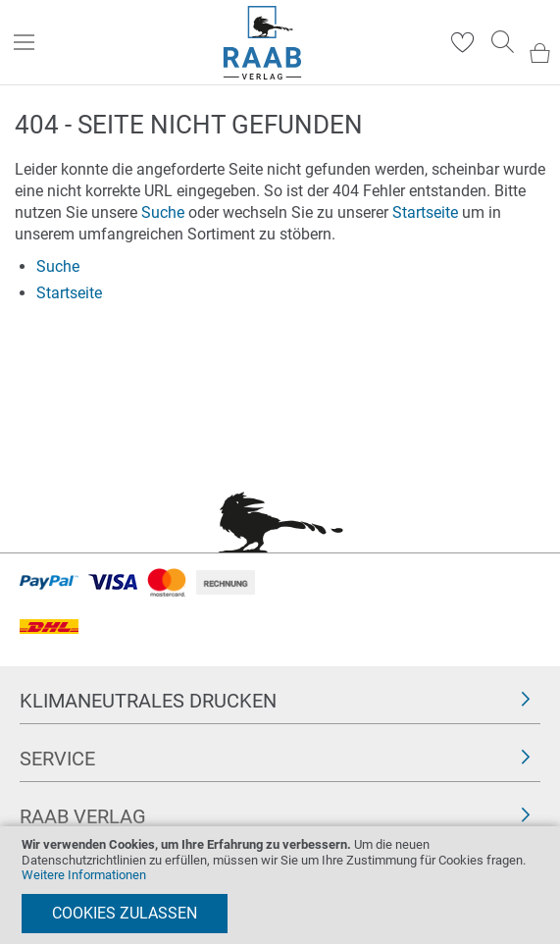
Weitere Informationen (84, 875)
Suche (163, 212)
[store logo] (262, 43)
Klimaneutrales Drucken (148, 701)
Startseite (425, 212)
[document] (280, 885)
